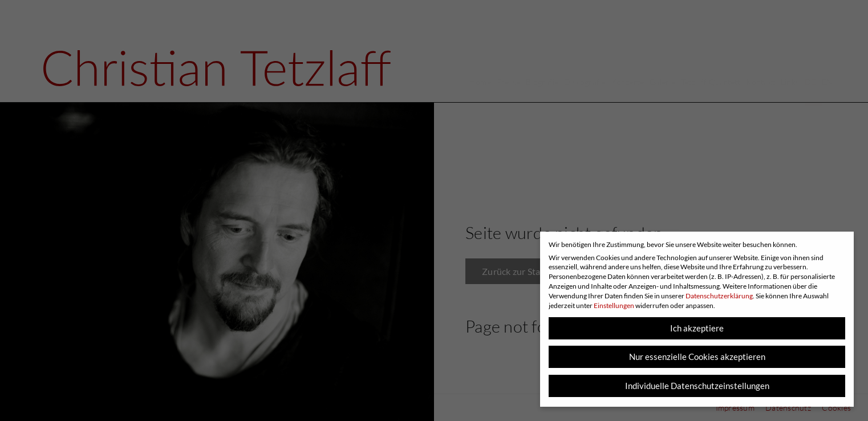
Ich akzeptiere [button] (697, 328)
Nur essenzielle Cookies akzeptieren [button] (697, 357)
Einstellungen (614, 305)
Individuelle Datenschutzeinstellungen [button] (697, 386)
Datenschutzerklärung (719, 296)
